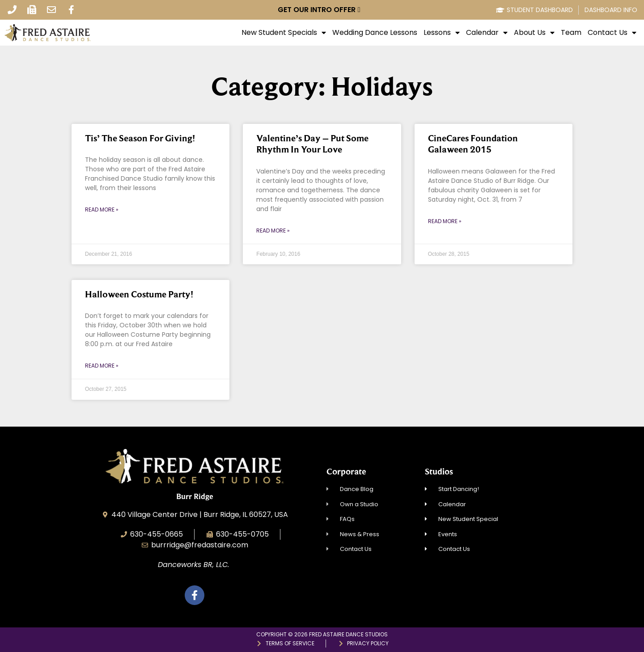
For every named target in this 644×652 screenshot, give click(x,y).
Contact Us (612, 33)
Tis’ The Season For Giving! (140, 138)
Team (571, 33)
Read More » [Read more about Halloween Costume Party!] (102, 366)
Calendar (487, 33)
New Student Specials (284, 33)
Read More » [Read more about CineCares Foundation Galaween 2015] (445, 221)
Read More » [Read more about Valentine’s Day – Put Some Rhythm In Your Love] (273, 231)
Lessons (442, 33)
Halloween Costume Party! (139, 294)
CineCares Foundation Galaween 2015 (473, 144)
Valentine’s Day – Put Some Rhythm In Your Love (312, 144)
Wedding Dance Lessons (375, 33)
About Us (534, 33)
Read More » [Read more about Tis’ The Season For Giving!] (102, 210)
